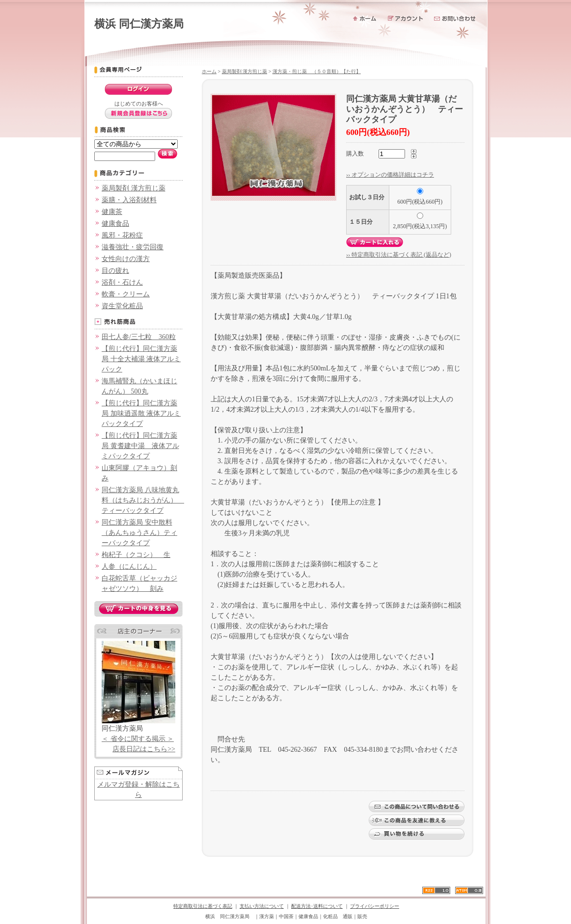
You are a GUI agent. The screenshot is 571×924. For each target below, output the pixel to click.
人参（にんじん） (129, 567)
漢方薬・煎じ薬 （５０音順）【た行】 (317, 71)
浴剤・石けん (122, 282)
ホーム (209, 71)
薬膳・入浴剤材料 (129, 200)
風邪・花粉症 (122, 235)
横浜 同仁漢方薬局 (139, 24)
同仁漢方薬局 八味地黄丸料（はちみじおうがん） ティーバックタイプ (143, 500)
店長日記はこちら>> (144, 749)
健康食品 (115, 224)
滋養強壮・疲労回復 (133, 247)
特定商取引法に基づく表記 (203, 906)
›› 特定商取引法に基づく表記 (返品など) (399, 255)
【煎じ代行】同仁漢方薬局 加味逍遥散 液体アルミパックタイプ (141, 413)
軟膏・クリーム (126, 294)
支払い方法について (262, 906)
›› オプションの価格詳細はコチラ (390, 175)
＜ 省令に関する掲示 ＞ (138, 739)
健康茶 (112, 212)
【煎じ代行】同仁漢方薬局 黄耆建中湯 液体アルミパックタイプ (140, 446)
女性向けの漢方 (126, 259)
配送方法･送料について (317, 906)
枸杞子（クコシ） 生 (136, 555)
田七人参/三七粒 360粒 (139, 337)
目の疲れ (115, 271)
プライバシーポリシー (375, 906)
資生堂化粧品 (122, 306)
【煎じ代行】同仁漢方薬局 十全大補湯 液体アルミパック (141, 359)
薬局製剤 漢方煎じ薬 (134, 188)
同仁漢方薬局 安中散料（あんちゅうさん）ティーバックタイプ (139, 533)
